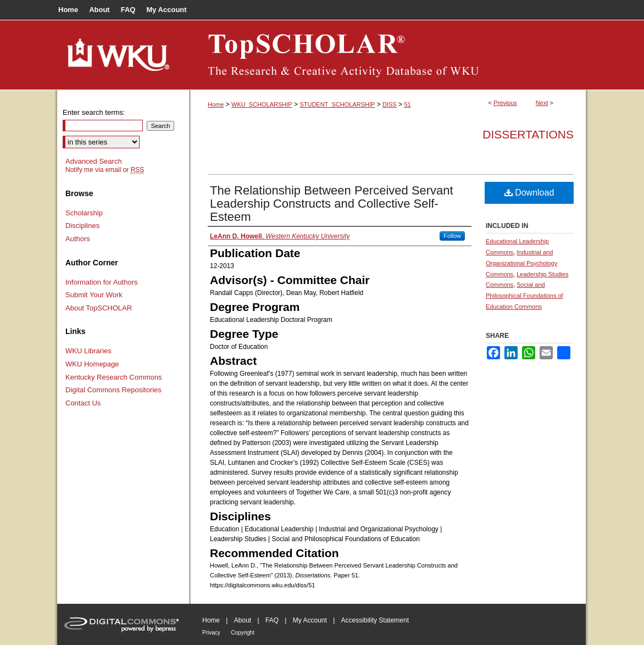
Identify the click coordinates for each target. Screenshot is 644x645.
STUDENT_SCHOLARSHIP (337, 104)
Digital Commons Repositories (113, 390)
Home (216, 104)
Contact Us (83, 403)
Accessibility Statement (375, 620)
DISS (390, 104)
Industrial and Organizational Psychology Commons (521, 263)
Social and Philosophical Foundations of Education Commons (524, 296)
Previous (505, 103)
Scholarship (84, 213)
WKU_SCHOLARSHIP (262, 104)
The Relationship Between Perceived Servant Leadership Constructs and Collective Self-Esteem (332, 204)
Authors (78, 239)
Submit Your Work (94, 295)
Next (542, 103)
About (243, 620)
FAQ (272, 620)
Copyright (243, 633)
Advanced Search (94, 161)
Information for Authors (102, 282)
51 (407, 104)
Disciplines (82, 226)
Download (529, 193)
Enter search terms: (94, 112)
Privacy (211, 633)
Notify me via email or (105, 170)
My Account (310, 620)
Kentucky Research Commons (114, 377)
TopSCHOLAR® (388, 55)
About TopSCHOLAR (99, 308)
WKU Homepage (92, 364)
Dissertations (528, 134)
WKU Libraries (88, 351)
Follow (452, 236)
